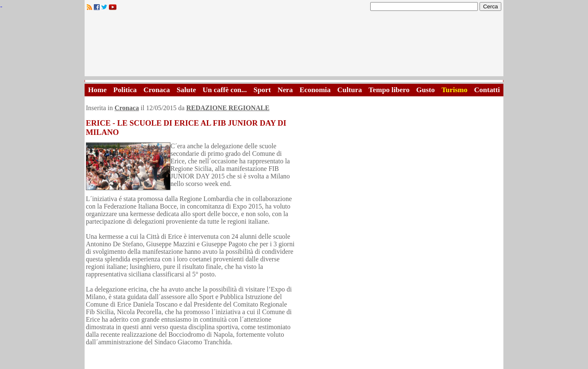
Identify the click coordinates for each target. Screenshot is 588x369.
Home (97, 90)
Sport (262, 90)
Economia (315, 90)
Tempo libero (389, 90)
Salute (186, 90)
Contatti (487, 90)
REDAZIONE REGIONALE (228, 108)
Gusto (426, 90)
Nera (285, 90)
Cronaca (156, 90)
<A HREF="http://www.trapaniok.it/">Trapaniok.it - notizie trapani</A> (294, 46)
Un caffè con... (225, 90)
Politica (125, 90)
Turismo (454, 90)
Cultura (349, 90)
